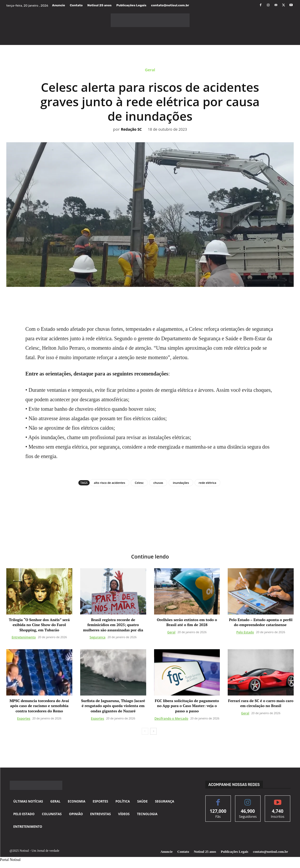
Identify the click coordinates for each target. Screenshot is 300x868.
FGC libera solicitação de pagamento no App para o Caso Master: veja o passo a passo (187, 706)
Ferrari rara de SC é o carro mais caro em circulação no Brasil (261, 704)
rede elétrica (208, 483)
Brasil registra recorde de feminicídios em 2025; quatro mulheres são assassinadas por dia (113, 625)
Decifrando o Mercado (171, 719)
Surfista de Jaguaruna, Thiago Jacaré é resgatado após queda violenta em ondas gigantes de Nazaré (113, 706)
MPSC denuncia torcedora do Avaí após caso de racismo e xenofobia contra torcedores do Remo (39, 706)
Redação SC (131, 130)
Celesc (139, 483)
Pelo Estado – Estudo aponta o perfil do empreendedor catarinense (261, 622)
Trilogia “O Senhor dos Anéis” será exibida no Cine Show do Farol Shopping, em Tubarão (39, 625)
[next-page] (153, 731)
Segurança (98, 638)
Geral (150, 71)
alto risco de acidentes (110, 483)
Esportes (24, 719)
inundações (181, 483)
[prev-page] (145, 731)
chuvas (158, 483)
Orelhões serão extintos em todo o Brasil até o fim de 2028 (187, 622)
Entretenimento (24, 638)
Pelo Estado (245, 632)
